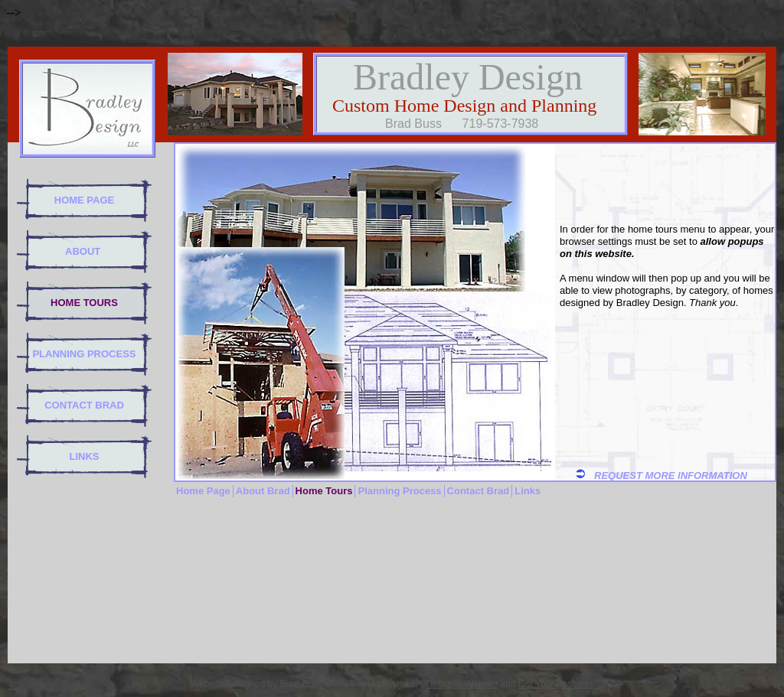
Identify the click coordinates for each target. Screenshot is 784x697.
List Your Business (556, 684)
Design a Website (462, 684)
